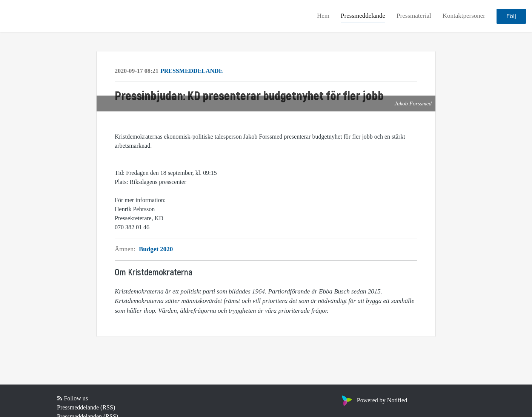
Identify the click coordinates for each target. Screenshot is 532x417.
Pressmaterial (414, 16)
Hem (323, 16)
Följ (511, 16)
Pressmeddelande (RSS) (86, 407)
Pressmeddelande (363, 16)
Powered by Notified (374, 400)
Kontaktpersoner (464, 16)
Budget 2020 (156, 249)
